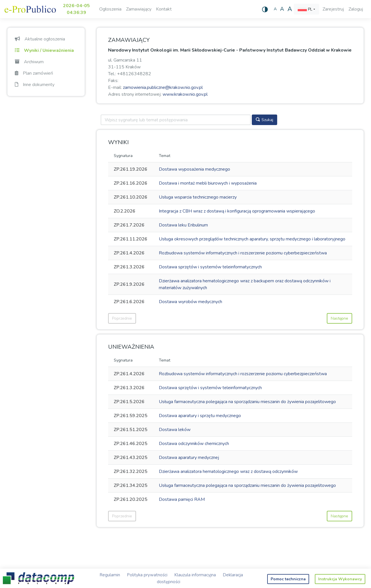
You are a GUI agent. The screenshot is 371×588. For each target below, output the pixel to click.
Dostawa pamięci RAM (182, 499)
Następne (339, 318)
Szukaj (264, 120)
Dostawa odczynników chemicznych (194, 444)
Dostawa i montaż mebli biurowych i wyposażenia (208, 183)
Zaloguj (356, 9)
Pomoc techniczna (288, 579)
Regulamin (110, 575)
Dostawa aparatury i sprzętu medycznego (200, 416)
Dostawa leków (175, 430)
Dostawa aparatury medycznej (189, 458)
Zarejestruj (333, 9)
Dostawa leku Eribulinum (183, 225)
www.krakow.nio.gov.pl (185, 94)
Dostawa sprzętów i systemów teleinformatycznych (210, 267)
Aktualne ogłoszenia (40, 39)
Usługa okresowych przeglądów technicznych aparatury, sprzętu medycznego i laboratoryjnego (252, 239)
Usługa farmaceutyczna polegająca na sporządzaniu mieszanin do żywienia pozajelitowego (247, 402)
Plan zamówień (34, 73)
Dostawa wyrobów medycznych (190, 302)
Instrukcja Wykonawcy (340, 579)
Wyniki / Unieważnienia (44, 50)
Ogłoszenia (110, 9)
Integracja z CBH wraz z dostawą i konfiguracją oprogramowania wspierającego (237, 211)
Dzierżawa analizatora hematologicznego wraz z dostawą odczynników (228, 471)
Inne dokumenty (35, 85)
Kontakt (164, 9)
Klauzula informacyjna (195, 575)
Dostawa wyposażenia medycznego (194, 169)
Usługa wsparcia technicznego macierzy (198, 197)
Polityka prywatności (147, 575)
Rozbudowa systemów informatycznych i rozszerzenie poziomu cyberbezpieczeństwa (243, 253)
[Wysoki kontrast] (265, 9)
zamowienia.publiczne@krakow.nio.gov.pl (163, 87)
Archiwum (29, 62)
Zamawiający (139, 9)
